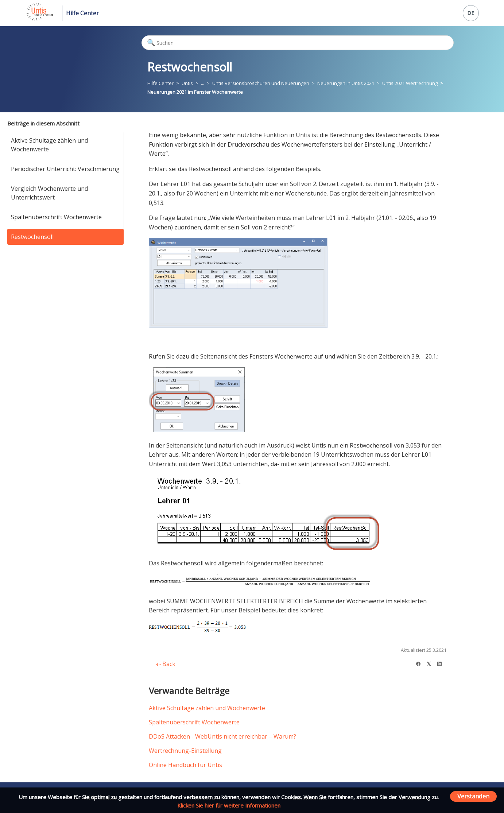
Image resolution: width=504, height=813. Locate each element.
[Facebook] (421, 663)
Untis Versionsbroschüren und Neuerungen (261, 83)
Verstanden (473, 796)
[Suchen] (298, 43)
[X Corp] (431, 663)
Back (166, 664)
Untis (187, 83)
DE (471, 13)
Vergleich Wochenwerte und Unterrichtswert (49, 193)
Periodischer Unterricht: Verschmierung (65, 169)
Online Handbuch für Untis (185, 765)
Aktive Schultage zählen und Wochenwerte (49, 145)
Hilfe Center (82, 13)
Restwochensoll (32, 237)
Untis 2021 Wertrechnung (410, 83)
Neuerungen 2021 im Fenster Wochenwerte (195, 92)
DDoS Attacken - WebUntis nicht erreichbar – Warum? (222, 736)
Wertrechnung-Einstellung (185, 751)
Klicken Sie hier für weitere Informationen (229, 805)
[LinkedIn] (442, 663)
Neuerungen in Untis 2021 (346, 83)
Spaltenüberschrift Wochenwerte (56, 217)
